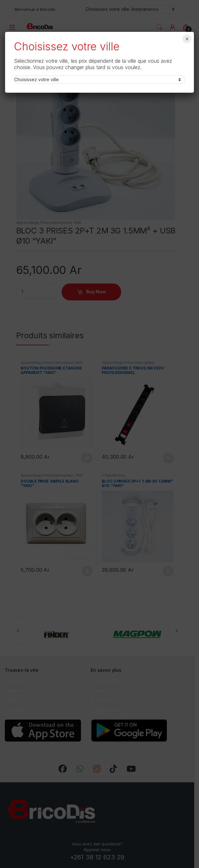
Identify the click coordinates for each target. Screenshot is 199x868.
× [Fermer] (187, 39)
